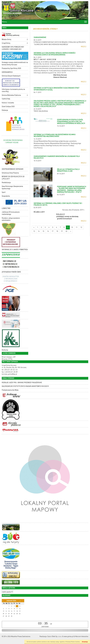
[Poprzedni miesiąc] (3, 601)
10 (72, 227)
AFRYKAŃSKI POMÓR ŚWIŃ (11, 272)
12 (81, 227)
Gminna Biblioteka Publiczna (11, 95)
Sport (4, 192)
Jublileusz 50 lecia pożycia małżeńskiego (11, 213)
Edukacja (5, 110)
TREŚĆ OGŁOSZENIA (41, 111)
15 (43, 231)
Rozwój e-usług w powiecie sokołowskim (11, 219)
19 (62, 231)
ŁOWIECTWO (6, 208)
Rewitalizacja (6, 182)
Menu (4, 22)
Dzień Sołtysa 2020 (8, 107)
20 (66, 231)
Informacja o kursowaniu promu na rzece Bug (13, 90)
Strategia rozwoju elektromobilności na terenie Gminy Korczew (15, 64)
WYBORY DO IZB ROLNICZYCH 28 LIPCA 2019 (13, 178)
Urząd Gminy (6, 43)
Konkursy (5, 350)
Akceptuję (85, 642)
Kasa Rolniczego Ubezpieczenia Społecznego (12, 187)
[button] (27, 40)
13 (34, 231)
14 (39, 231)
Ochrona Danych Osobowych (11, 76)
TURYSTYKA (6, 99)
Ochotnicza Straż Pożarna (10, 173)
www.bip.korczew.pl (65, 64)
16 (48, 231)
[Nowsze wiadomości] (34, 227)
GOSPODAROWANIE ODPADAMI (13, 169)
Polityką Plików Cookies (73, 642)
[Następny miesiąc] (20, 601)
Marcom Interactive (82, 636)
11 (77, 227)
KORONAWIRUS (7, 72)
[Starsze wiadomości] (71, 231)
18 (57, 231)
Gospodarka (6, 196)
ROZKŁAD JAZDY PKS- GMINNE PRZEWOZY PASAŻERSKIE (22, 383)
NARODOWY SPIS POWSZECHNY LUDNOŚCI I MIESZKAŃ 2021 (13, 48)
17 (53, 231)
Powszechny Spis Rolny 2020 (11, 68)
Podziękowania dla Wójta (10, 390)
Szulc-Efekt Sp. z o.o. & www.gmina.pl (60, 636)
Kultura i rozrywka (8, 103)
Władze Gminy (6, 39)
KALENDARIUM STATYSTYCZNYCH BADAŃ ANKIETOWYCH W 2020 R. (25, 386)
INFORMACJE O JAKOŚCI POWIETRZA (15, 250)
